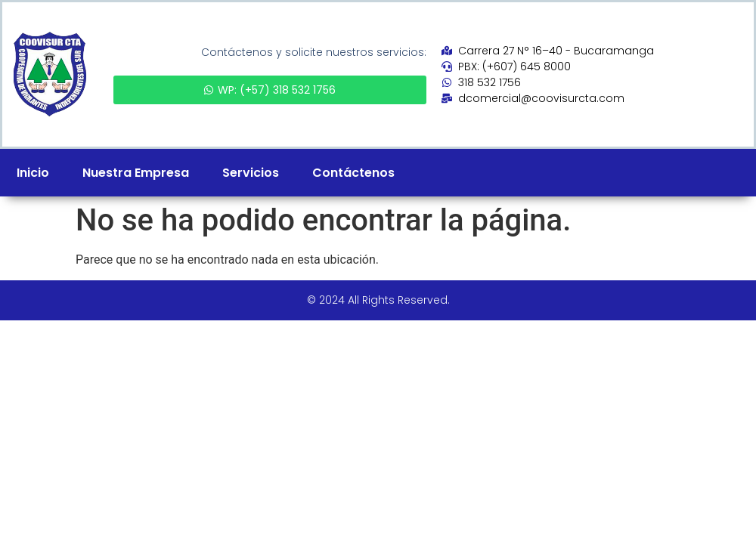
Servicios (251, 173)
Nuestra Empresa (136, 173)
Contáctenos (353, 173)
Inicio (33, 173)
